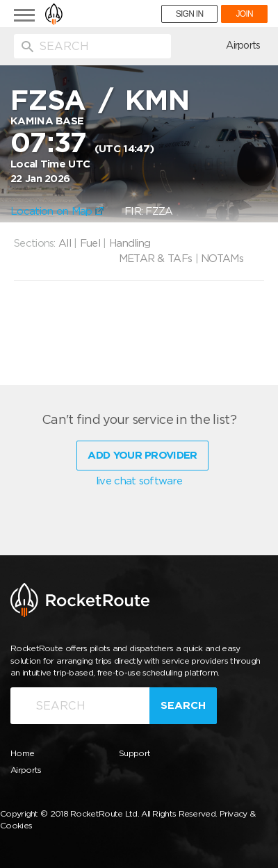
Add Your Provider (142, 455)
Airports (243, 45)
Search (183, 705)
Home (22, 753)
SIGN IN (190, 14)
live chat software (139, 481)
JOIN (244, 14)
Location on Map (57, 211)
